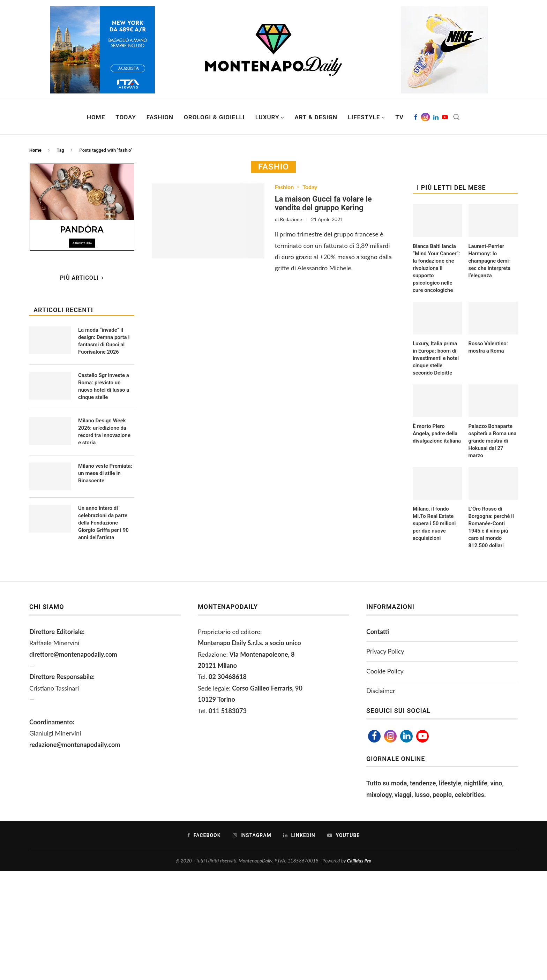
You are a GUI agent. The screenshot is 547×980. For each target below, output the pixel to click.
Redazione (291, 219)
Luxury (267, 117)
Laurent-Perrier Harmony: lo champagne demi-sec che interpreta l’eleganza (490, 261)
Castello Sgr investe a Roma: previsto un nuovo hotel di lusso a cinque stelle (104, 386)
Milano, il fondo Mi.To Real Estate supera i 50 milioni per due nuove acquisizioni (434, 523)
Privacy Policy (385, 651)
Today (126, 117)
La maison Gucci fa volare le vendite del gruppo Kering (323, 203)
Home (96, 117)
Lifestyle (364, 117)
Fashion (160, 117)
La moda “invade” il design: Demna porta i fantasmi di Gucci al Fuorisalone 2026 (104, 341)
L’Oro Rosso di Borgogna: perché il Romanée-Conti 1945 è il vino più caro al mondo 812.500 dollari (491, 527)
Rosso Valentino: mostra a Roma (488, 347)
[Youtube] (445, 117)
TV (399, 117)
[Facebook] (416, 117)
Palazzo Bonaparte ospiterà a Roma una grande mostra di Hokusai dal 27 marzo (493, 441)
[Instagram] (425, 117)
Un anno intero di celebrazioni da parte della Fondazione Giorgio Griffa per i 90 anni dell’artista (103, 523)
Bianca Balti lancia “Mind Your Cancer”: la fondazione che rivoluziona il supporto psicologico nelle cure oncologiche (436, 268)
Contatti (378, 632)
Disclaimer (381, 691)
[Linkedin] (436, 117)
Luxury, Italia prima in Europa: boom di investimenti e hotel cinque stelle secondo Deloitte (436, 358)
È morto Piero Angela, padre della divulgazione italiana (437, 434)
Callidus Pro (359, 861)
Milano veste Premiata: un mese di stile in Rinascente (105, 473)
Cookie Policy (385, 671)
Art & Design (316, 117)
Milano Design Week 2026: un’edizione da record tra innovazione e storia (104, 432)
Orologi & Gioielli (214, 117)
